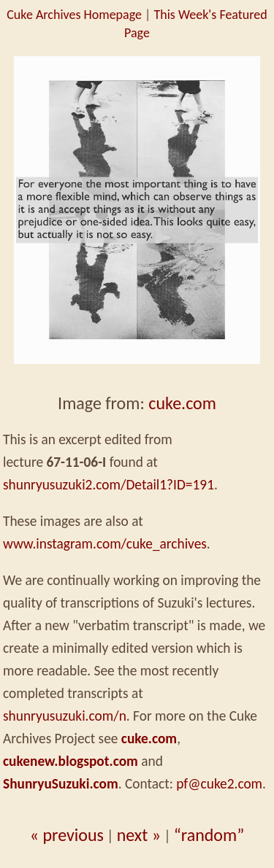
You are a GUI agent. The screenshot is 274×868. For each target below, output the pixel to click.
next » (139, 835)
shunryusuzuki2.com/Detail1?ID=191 (109, 485)
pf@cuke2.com (219, 784)
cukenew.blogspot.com (71, 761)
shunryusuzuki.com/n (65, 716)
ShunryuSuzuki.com (61, 784)
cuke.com (182, 403)
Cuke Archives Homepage (74, 15)
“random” (209, 835)
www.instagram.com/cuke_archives (105, 544)
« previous (67, 835)
